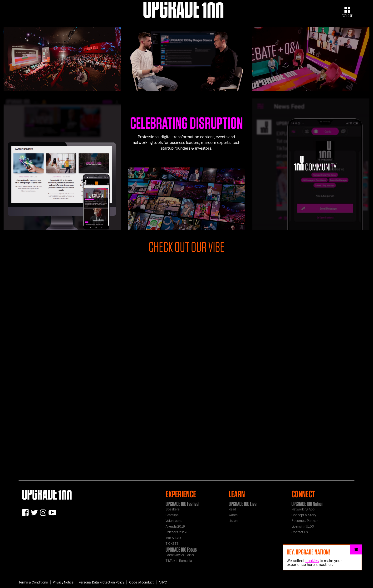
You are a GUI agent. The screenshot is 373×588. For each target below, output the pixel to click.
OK (356, 549)
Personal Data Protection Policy (101, 583)
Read (232, 510)
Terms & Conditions (33, 583)
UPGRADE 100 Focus (181, 549)
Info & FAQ (173, 538)
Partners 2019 (176, 532)
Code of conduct (141, 583)
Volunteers (174, 521)
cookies (312, 561)
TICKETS (172, 544)
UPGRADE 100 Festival (182, 504)
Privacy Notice (63, 583)
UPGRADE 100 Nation (307, 504)
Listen (233, 521)
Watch (233, 515)
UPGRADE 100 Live (243, 504)
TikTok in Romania (179, 561)
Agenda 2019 (175, 527)
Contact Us (300, 532)
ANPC (163, 583)
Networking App (303, 510)
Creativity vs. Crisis (180, 555)
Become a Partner (305, 521)
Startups (172, 515)
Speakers (173, 510)
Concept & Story (304, 515)
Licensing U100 (303, 527)
